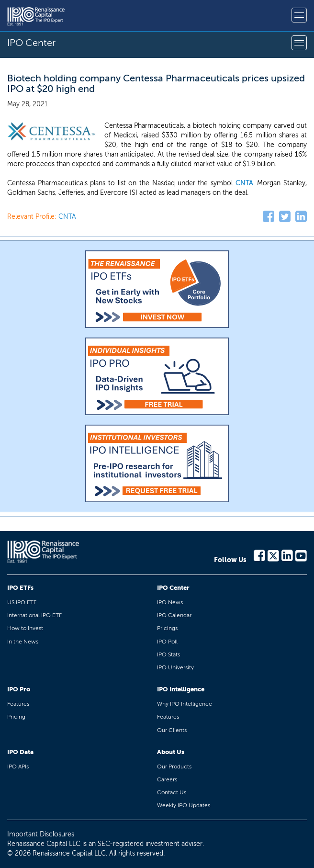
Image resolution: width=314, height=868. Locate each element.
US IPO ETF (22, 602)
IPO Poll (167, 642)
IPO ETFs (20, 588)
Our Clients (172, 730)
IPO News (170, 602)
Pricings (167, 628)
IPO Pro (19, 689)
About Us (171, 752)
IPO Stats (168, 654)
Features (18, 704)
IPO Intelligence (181, 689)
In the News (23, 642)
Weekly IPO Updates (184, 805)
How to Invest (25, 628)
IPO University (175, 667)
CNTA (244, 183)
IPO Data (20, 752)
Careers (167, 779)
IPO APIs (18, 767)
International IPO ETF (34, 615)
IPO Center (173, 588)
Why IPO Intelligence (185, 704)
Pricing (16, 717)
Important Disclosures (41, 834)
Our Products (174, 767)
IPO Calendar (174, 615)
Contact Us (172, 792)
